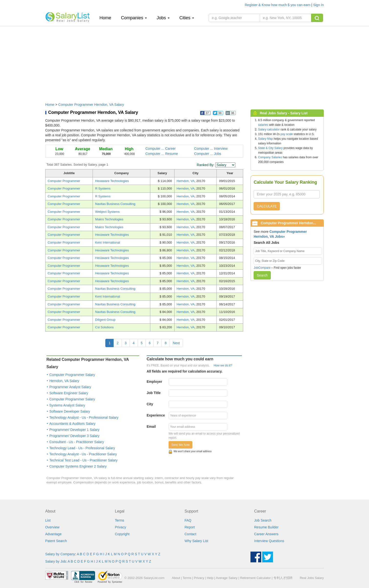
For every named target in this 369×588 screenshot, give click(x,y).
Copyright (122, 534)
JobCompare (262, 268)
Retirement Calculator (255, 578)
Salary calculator (269, 129)
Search (262, 275)
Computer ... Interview (211, 149)
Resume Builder (266, 527)
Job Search (263, 520)
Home (107, 18)
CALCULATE (267, 206)
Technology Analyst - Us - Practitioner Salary (83, 454)
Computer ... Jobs (208, 154)
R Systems (103, 188)
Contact (190, 534)
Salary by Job (56, 561)
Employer (154, 382)
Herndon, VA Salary (64, 381)
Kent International (108, 242)
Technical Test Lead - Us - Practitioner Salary (83, 460)
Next (176, 343)
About (176, 578)
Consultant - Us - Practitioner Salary (77, 442)
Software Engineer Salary (69, 393)
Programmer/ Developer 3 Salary (74, 436)
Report (190, 527)
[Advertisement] (184, 62)
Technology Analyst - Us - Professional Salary (84, 417)
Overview (52, 527)
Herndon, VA (186, 181)
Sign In (318, 5)
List (48, 520)
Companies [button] (134, 18)
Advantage (53, 534)
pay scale (287, 134)
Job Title (154, 393)
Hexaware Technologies (112, 181)
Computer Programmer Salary (72, 375)
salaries (263, 125)
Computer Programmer (64, 181)
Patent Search (56, 541)
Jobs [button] (163, 18)
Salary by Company (60, 554)
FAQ (188, 520)
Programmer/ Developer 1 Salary (74, 430)
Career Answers (266, 534)
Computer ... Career (161, 149)
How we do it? (223, 365)
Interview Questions (269, 541)
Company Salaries (270, 157)
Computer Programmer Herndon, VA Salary (91, 105)
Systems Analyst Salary (67, 405)
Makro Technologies (109, 219)
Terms (119, 520)
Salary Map (266, 139)
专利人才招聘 (283, 578)
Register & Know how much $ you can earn (278, 5)
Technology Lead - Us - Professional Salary (82, 448)
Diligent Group (105, 320)
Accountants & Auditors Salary (72, 424)
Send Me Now (180, 445)
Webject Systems (107, 212)
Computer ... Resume (162, 154)
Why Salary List (196, 541)
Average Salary (227, 578)
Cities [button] (187, 18)
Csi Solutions (104, 327)
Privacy (120, 527)
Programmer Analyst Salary (70, 387)
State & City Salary (270, 148)
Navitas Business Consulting (115, 204)
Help (210, 578)
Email (151, 427)
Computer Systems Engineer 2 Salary (78, 466)
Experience (156, 415)
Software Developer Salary (70, 411)
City (150, 404)
